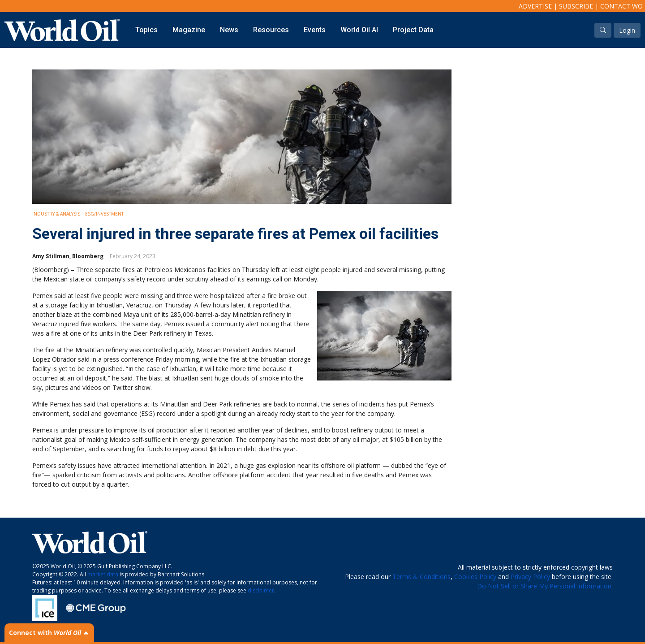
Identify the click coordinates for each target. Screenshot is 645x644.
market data (103, 574)
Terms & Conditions (421, 577)
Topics (146, 30)
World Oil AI (359, 30)
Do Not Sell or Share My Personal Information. (545, 586)
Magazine (189, 30)
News (229, 30)
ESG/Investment (104, 214)
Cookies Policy (475, 577)
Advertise (535, 6)
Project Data (413, 30)
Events (315, 30)
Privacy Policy (530, 577)
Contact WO (621, 6)
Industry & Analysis (56, 214)
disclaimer (261, 590)
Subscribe (576, 6)
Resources (271, 30)
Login (627, 30)
